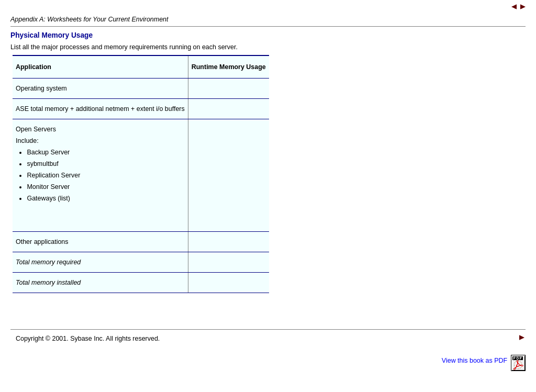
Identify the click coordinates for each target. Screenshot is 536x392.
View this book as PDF (484, 361)
